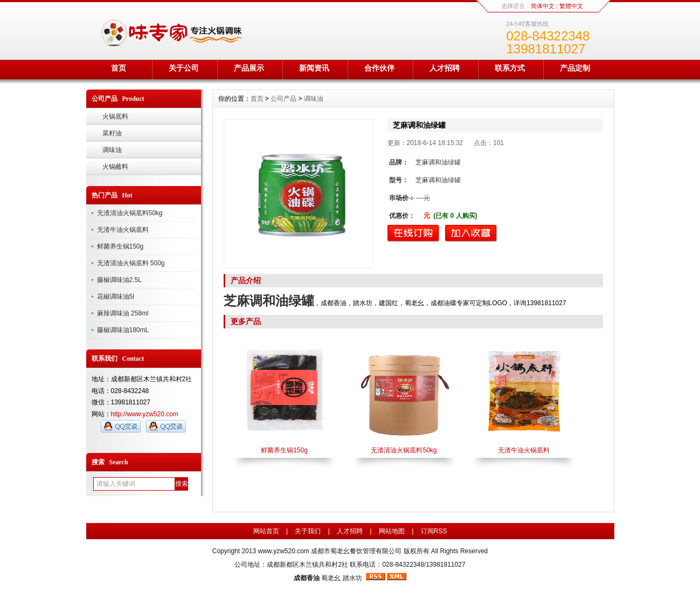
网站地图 (392, 531)
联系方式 (510, 68)
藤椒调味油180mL (123, 330)
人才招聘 (445, 68)
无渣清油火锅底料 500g (131, 263)
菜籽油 (112, 133)
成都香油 (307, 578)
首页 (119, 68)
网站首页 (266, 531)
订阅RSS (434, 531)
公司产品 (283, 99)
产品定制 (575, 68)
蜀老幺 (331, 578)
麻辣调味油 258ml (123, 313)
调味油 (112, 150)
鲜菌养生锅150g (120, 246)
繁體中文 (571, 6)
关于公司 (184, 68)
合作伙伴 (379, 68)
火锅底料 (115, 116)
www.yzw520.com (283, 551)
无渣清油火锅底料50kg (130, 213)
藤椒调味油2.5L (119, 280)
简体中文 (543, 6)
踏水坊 (352, 578)
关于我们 (308, 531)
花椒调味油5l (116, 297)
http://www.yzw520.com (145, 414)
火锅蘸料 (115, 167)
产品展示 (249, 68)
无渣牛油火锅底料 (123, 230)
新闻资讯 (314, 68)
